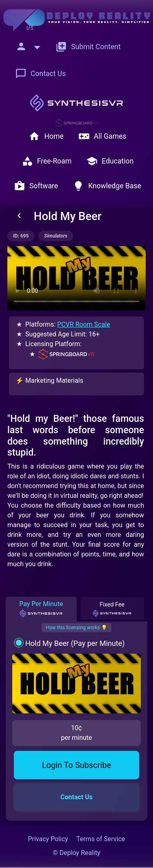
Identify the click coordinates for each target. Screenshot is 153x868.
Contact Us (40, 74)
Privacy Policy (48, 839)
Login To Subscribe (77, 765)
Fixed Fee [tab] (112, 609)
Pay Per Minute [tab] (41, 609)
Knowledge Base (107, 186)
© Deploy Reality (76, 853)
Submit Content (88, 47)
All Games (102, 136)
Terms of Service (101, 839)
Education (110, 161)
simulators (56, 236)
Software (36, 186)
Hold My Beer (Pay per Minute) (75, 643)
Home (46, 136)
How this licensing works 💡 (76, 628)
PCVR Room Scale (84, 324)
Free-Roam (47, 161)
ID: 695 (21, 236)
